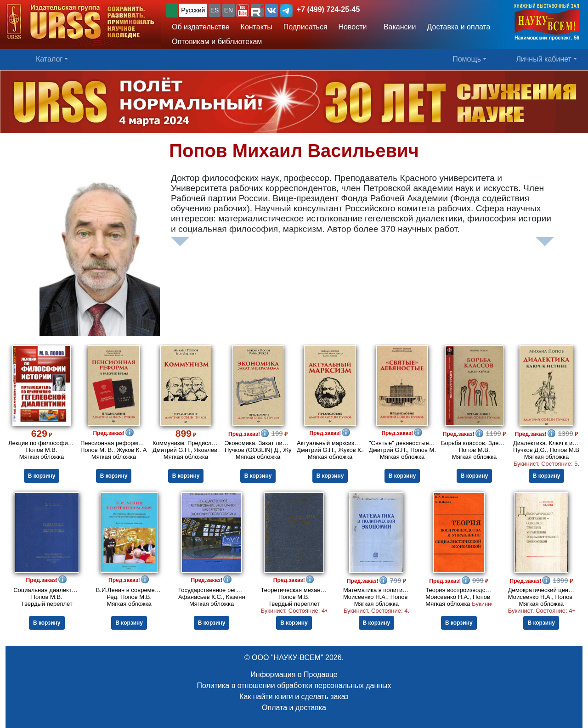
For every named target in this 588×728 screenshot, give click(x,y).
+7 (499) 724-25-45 (328, 9)
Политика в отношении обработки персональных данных (294, 686)
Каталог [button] (49, 59)
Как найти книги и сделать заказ (294, 697)
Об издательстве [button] (201, 27)
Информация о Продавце (294, 674)
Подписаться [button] (305, 27)
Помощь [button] (467, 59)
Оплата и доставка (294, 708)
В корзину (42, 476)
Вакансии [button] (397, 27)
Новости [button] (353, 27)
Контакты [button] (257, 27)
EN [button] (229, 10)
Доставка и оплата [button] (458, 27)
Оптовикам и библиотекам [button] (217, 42)
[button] (243, 11)
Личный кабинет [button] (544, 59)
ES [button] (215, 10)
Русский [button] (193, 10)
